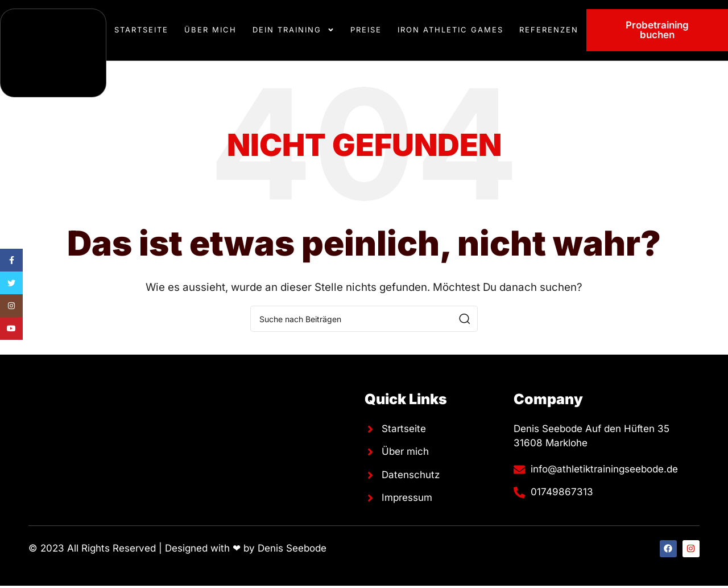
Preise (366, 30)
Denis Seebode (292, 548)
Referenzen (549, 30)
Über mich (210, 30)
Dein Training (293, 30)
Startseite (141, 30)
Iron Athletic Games (450, 30)
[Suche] (364, 319)
